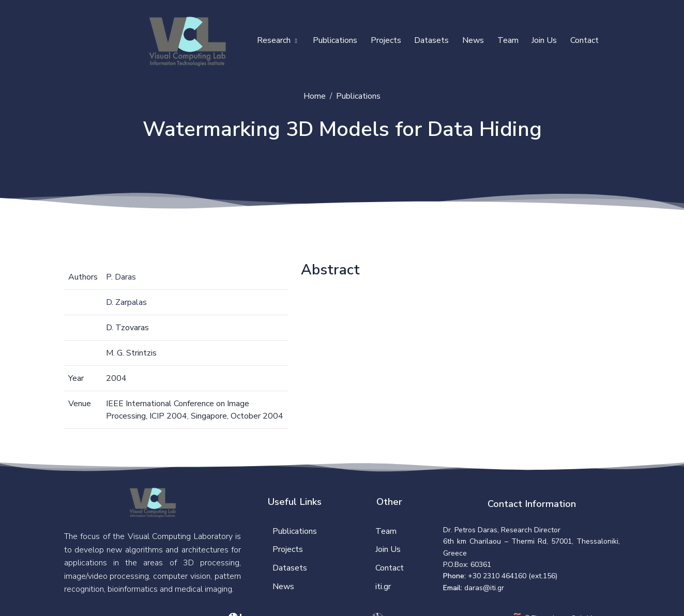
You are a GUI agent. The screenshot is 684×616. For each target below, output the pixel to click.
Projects (386, 40)
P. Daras (121, 277)
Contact (584, 40)
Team (508, 40)
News (473, 40)
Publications (335, 40)
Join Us (544, 40)
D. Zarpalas (126, 302)
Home (315, 96)
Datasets (431, 40)
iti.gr (383, 587)
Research (277, 40)
